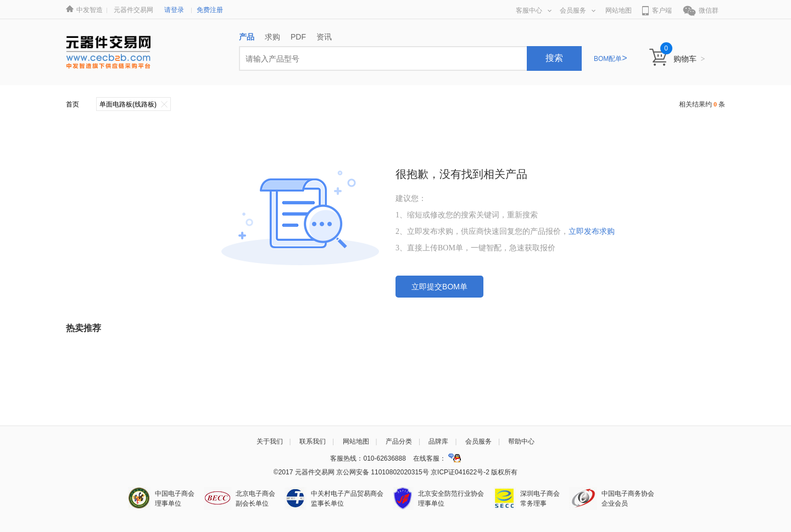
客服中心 (534, 10)
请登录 (174, 10)
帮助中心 (521, 441)
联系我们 (313, 441)
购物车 (689, 59)
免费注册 (210, 10)
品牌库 (438, 441)
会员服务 (578, 10)
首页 (73, 104)
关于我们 (270, 441)
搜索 (554, 58)
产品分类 (399, 441)
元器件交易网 (133, 10)
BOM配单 (611, 59)
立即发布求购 (592, 231)
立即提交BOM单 (439, 287)
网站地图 (619, 10)
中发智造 (90, 10)
